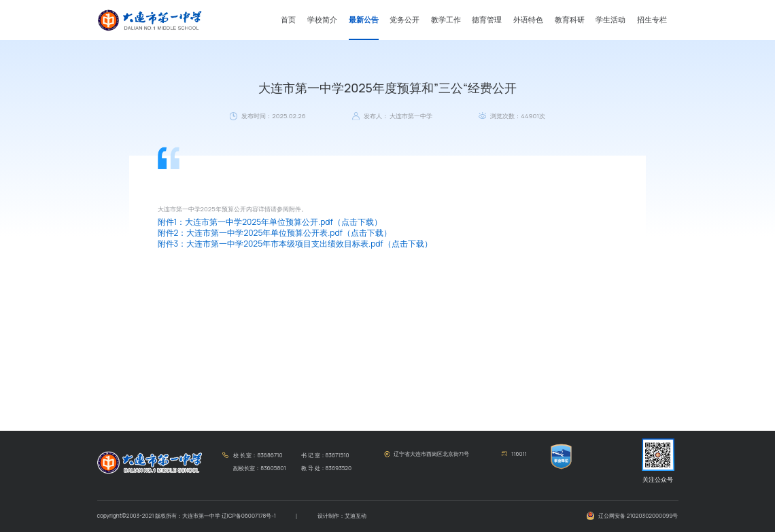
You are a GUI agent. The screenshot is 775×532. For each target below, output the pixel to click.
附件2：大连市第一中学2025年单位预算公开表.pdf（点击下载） (275, 233)
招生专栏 (652, 20)
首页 (288, 20)
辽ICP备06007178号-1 (249, 515)
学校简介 (322, 20)
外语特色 (528, 20)
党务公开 (404, 20)
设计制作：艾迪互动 (342, 515)
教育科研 (570, 20)
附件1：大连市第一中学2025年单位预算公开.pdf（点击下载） (270, 222)
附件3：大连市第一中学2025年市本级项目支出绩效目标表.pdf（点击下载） (295, 244)
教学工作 (446, 20)
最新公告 (364, 20)
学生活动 (610, 20)
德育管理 (487, 20)
